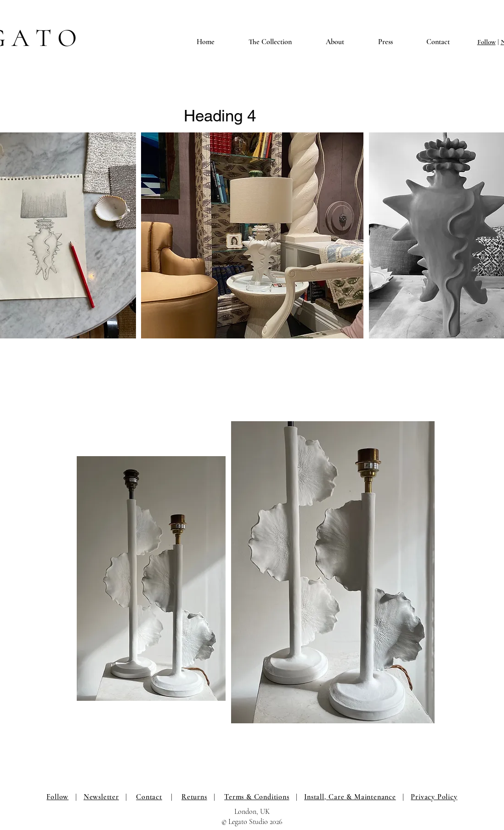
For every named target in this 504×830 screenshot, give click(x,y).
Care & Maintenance (362, 797)
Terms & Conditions (257, 797)
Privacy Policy (434, 797)
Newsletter (101, 797)
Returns (194, 797)
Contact (149, 797)
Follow (487, 42)
